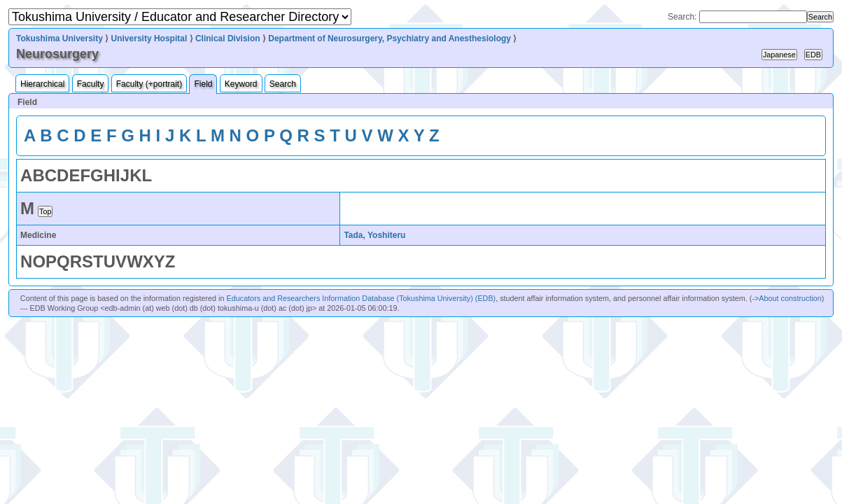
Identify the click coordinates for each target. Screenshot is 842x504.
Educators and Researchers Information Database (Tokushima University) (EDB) (362, 298)
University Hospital (149, 38)
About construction (790, 298)
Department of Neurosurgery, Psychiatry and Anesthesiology (390, 38)
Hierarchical (42, 84)
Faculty (91, 84)
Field (203, 84)
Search (283, 84)
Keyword (241, 84)
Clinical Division (228, 38)
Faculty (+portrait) (149, 84)
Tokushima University (59, 38)
